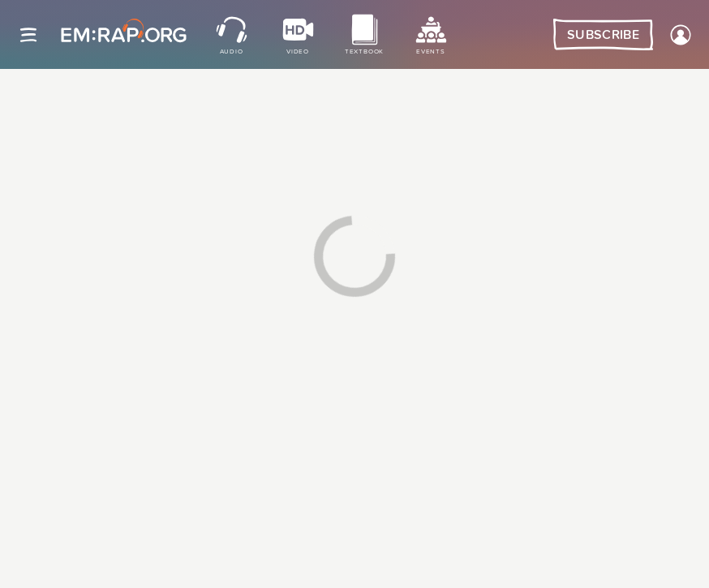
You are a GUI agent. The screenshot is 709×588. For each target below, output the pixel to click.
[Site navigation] (28, 35)
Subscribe (603, 35)
